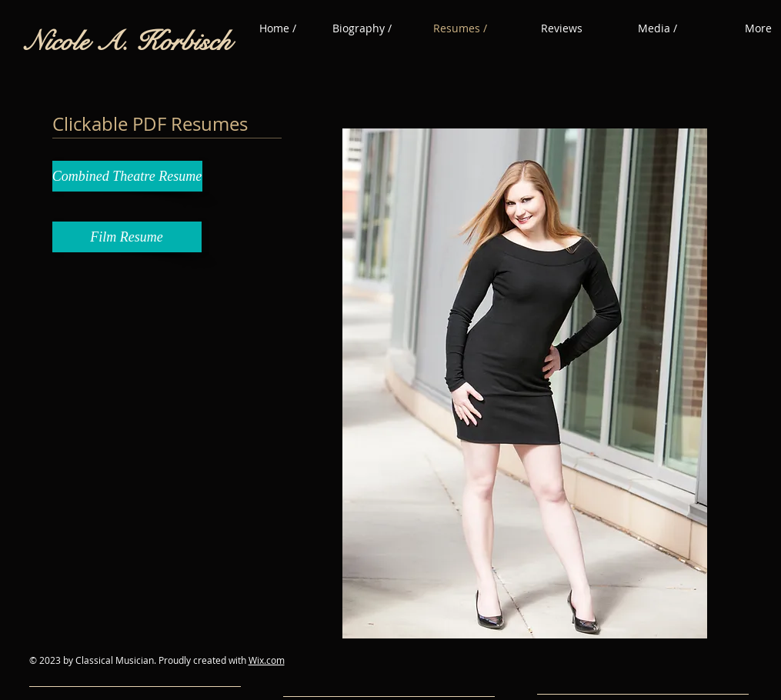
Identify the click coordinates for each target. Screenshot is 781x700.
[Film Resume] (127, 237)
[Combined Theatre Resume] (127, 176)
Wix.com (267, 660)
